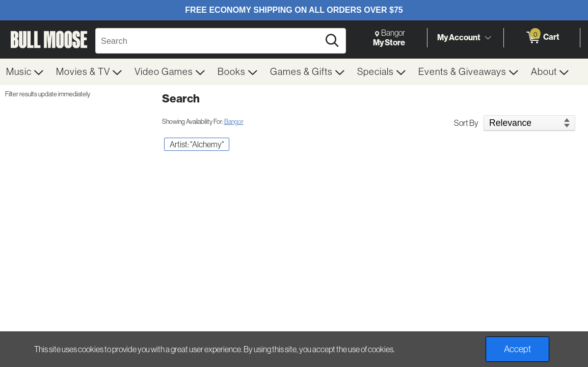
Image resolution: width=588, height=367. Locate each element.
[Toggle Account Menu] (488, 38)
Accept (517, 349)
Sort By (466, 123)
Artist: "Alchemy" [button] (197, 144)
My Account (459, 37)
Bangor (234, 122)
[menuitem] (25, 72)
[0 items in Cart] (542, 38)
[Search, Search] (209, 41)
